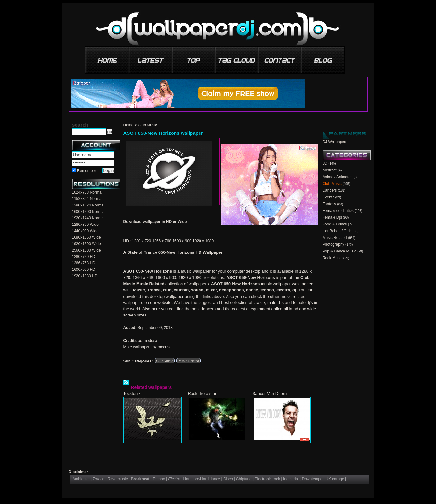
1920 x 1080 (203, 241)
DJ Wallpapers (335, 142)
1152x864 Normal (87, 199)
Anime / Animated (338, 177)
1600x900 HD (84, 270)
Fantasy (329, 204)
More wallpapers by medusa (147, 347)
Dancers (330, 190)
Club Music (147, 125)
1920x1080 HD (85, 276)
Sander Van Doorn (270, 394)
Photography (334, 244)
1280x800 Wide (85, 225)
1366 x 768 (162, 241)
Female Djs (332, 217)
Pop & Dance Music (339, 251)
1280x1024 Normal (88, 205)
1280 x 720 (142, 241)
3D (325, 163)
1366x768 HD (84, 263)
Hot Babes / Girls (337, 231)
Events (329, 197)
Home (129, 125)
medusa (151, 341)
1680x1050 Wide (86, 237)
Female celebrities (338, 211)
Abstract (330, 170)
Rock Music (333, 258)
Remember (87, 171)
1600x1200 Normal (88, 212)
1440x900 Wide (85, 231)
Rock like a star (202, 394)
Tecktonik (132, 394)
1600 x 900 (182, 241)
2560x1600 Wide (86, 250)
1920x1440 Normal (88, 218)
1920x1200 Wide (86, 244)
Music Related (189, 361)
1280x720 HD (84, 257)
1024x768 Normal (87, 192)
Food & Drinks (335, 224)
